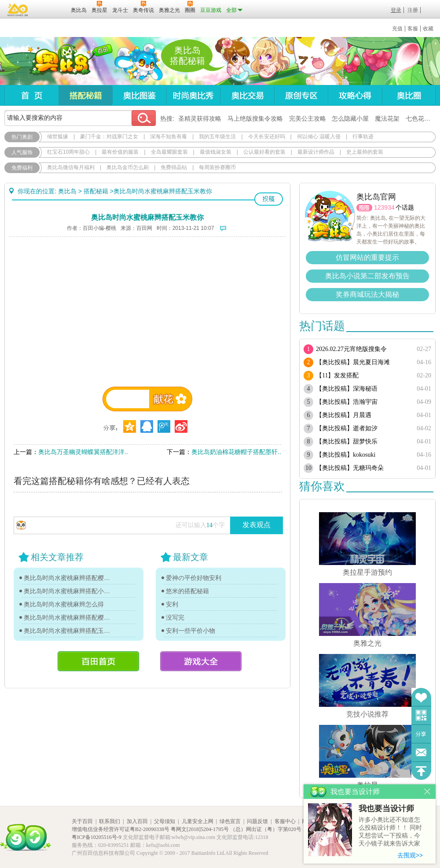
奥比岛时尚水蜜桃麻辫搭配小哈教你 (69, 591)
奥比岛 (59, 61)
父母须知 (165, 821)
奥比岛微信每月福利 (71, 167)
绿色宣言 (230, 821)
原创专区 (301, 95)
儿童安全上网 (198, 821)
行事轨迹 (363, 137)
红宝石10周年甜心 (68, 152)
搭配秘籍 (85, 95)
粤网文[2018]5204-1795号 (200, 829)
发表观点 (257, 525)
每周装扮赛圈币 (217, 167)
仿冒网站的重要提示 (367, 257)
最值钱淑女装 (216, 152)
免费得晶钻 (174, 167)
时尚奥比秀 (193, 95)
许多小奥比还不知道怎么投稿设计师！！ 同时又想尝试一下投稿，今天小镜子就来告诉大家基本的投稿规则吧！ (390, 832)
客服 (413, 29)
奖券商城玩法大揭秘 (367, 294)
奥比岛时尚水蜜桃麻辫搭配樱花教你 (69, 578)
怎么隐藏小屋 (350, 118)
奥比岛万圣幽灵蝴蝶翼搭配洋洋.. (83, 452)
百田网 (51, 9)
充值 (397, 29)
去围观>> (410, 855)
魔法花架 (387, 118)
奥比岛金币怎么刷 (128, 167)
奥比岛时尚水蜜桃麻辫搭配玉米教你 (69, 631)
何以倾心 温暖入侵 (319, 137)
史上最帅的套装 (365, 152)
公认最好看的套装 (264, 152)
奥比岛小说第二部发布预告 (367, 276)
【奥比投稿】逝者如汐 (347, 428)
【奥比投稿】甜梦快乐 (347, 441)
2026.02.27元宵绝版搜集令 (351, 349)
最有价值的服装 (120, 152)
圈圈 (364, 208)
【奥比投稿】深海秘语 (347, 389)
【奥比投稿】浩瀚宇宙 (347, 402)
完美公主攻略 (308, 118)
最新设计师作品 (316, 152)
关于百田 (82, 821)
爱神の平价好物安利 (194, 578)
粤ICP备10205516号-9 (97, 837)
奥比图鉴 (139, 95)
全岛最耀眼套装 (169, 152)
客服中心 (285, 821)
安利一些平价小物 (191, 631)
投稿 (269, 199)
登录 (396, 10)
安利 (172, 604)
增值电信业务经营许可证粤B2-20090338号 (121, 829)
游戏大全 (201, 661)
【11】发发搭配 (337, 375)
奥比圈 (409, 95)
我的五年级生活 (217, 137)
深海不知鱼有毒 (169, 137)
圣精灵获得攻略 (200, 118)
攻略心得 (355, 95)
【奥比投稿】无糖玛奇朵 (350, 468)
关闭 (427, 792)
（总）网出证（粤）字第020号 (266, 829)
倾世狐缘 (58, 137)
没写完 (175, 617)
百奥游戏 (18, 10)
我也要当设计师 (386, 809)
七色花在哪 (421, 118)
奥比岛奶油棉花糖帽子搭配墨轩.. (236, 452)
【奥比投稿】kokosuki (346, 455)
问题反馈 (421, 752)
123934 (384, 207)
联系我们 (110, 821)
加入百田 (137, 821)
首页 (31, 95)
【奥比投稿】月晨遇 (344, 415)
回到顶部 (421, 771)
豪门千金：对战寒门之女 (109, 137)
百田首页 (98, 661)
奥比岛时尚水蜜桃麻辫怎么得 (64, 604)
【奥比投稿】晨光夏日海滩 (353, 362)
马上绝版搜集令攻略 (255, 118)
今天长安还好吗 (267, 137)
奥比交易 (247, 95)
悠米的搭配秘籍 (187, 591)
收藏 (428, 29)
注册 (413, 10)
